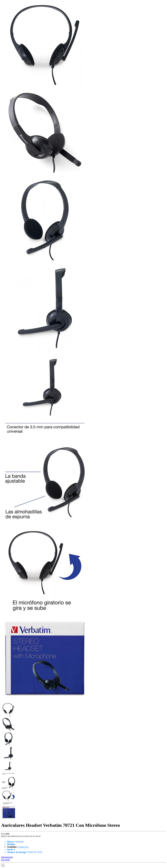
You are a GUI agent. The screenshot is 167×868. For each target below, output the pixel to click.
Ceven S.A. (23, 847)
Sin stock (5, 860)
